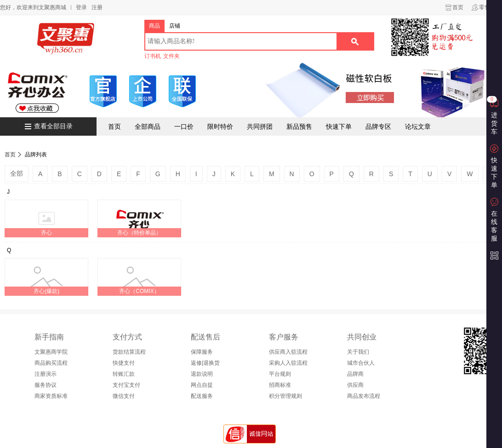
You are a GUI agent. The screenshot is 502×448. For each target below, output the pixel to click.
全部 (17, 173)
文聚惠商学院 (51, 352)
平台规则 (280, 374)
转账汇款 (124, 374)
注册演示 (46, 374)
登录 (81, 7)
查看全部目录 (53, 126)
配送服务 (202, 396)
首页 (458, 7)
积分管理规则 (285, 396)
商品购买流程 (51, 363)
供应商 (355, 385)
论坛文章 (418, 126)
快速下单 (339, 126)
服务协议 (46, 385)
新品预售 (299, 126)
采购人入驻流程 (288, 363)
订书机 (153, 56)
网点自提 (202, 385)
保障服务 (202, 352)
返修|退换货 (205, 363)
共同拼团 (260, 126)
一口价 (184, 126)
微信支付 (124, 396)
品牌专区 (378, 126)
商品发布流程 (364, 396)
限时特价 (220, 126)
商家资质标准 (51, 396)
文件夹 (171, 56)
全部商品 (148, 126)
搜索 (355, 41)
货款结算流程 (129, 352)
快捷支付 (124, 363)
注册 (97, 7)
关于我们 (358, 352)
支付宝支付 (126, 385)
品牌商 (355, 374)
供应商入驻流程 (288, 352)
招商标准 (280, 385)
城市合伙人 (361, 363)
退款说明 (202, 374)
